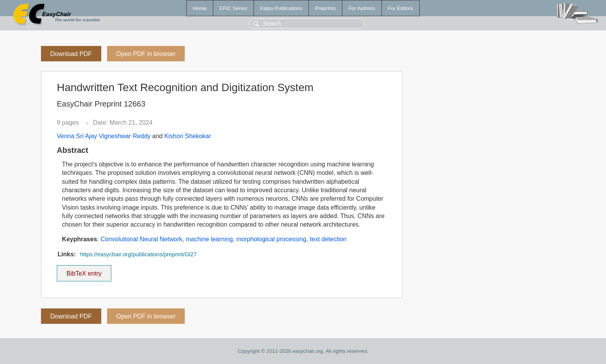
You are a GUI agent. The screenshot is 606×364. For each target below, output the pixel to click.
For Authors (362, 8)
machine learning (209, 239)
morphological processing (271, 239)
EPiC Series (233, 8)
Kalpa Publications (281, 8)
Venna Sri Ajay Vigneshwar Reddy (104, 136)
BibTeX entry (84, 271)
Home (200, 8)
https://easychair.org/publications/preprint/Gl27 (138, 254)
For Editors (401, 8)
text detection (328, 239)
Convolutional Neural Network (141, 239)
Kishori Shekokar (188, 136)
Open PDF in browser (146, 54)
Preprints (325, 8)
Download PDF (71, 54)
